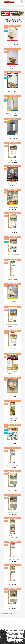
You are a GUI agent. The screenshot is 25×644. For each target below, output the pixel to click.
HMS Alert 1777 (12, 301)
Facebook (2, 622)
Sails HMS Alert (12, 536)
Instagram (13, 622)
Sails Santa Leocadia (13, 419)
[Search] (12, 6)
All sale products (7, 614)
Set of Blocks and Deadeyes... (12, 325)
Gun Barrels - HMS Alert (13, 442)
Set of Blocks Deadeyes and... (12, 160)
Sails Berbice (12, 489)
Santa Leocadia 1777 (13, 184)
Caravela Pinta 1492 (12, 395)
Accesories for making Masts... (13, 278)
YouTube (10, 622)
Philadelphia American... (12, 90)
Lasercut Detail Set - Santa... (13, 372)
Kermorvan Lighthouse (13, 137)
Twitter (6, 622)
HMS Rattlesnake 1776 (12, 43)
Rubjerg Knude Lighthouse (13, 113)
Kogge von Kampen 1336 (12, 66)
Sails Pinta (12, 606)
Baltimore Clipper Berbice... (13, 207)
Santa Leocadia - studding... (12, 512)
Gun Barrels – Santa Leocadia (12, 254)
